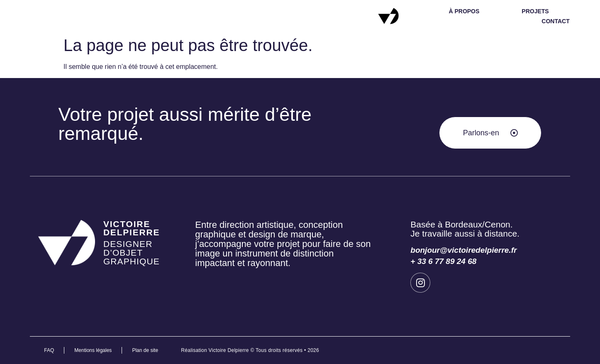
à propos (464, 11)
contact (555, 21)
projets (535, 11)
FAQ (49, 350)
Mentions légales (93, 350)
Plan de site (145, 350)
